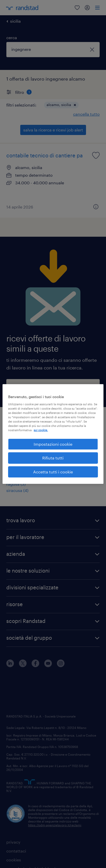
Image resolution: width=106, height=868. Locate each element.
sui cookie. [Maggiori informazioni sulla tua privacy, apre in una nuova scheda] (41, 430)
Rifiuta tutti (53, 458)
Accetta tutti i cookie (53, 472)
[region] (53, 434)
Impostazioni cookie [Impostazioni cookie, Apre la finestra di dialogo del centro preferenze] (53, 444)
